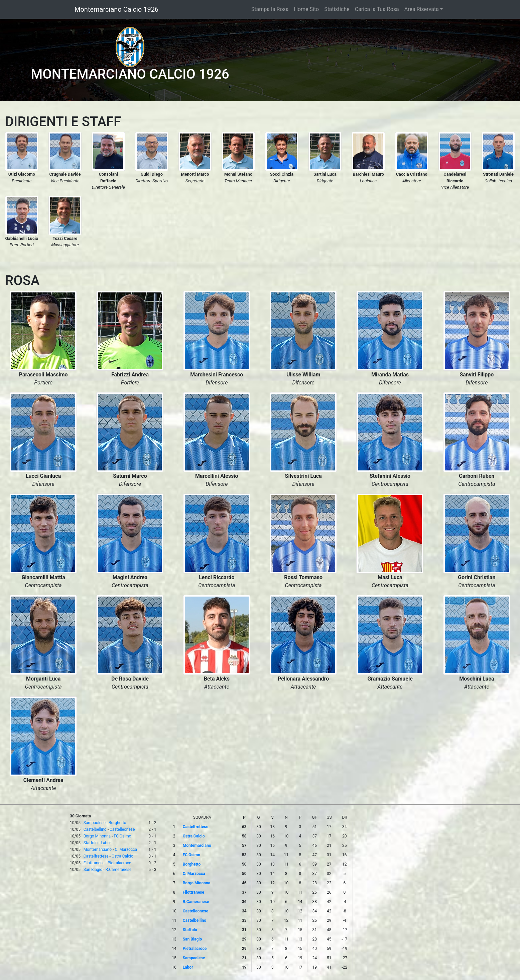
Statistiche (337, 9)
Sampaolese (95, 823)
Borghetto (117, 823)
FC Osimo (122, 836)
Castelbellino (95, 829)
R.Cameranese (119, 870)
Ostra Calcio (122, 856)
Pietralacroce (119, 863)
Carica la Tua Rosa (377, 9)
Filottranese (94, 863)
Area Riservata (422, 9)
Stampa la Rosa (270, 9)
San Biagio (93, 870)
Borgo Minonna (97, 836)
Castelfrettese (96, 856)
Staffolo (91, 843)
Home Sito (307, 9)
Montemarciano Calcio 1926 (116, 9)
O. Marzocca (126, 850)
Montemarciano (98, 850)
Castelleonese (122, 829)
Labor (106, 843)
